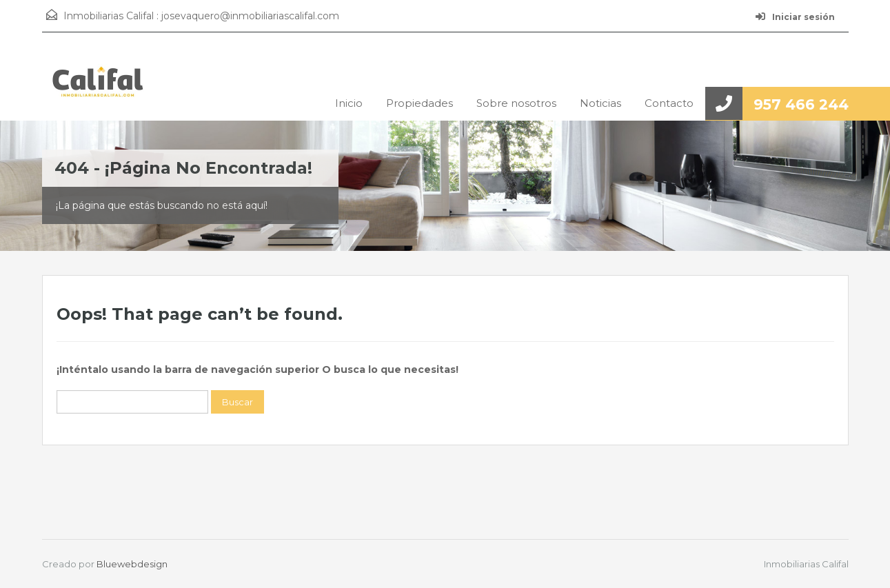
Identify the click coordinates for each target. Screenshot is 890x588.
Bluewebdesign (132, 564)
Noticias (600, 103)
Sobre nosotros (516, 103)
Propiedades (419, 103)
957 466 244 (801, 104)
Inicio (349, 103)
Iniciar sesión (795, 17)
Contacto (669, 103)
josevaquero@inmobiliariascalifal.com (250, 16)
